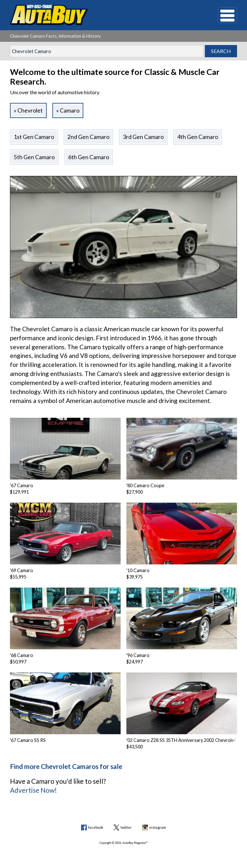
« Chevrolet (28, 110)
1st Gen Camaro (34, 137)
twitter (126, 827)
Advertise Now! (33, 790)
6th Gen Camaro (89, 157)
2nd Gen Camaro (88, 137)
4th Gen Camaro (198, 137)
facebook (96, 827)
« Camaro (68, 110)
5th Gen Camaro (34, 157)
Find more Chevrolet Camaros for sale (66, 766)
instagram (158, 827)
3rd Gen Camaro (143, 137)
